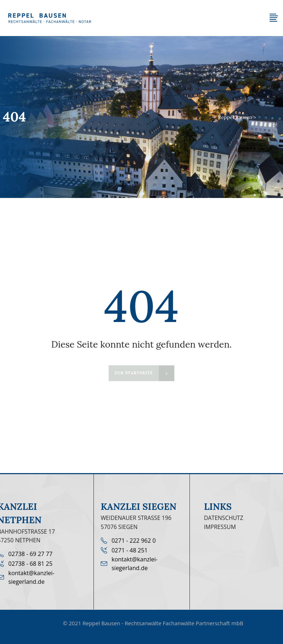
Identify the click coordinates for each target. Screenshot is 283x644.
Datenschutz (224, 518)
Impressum (220, 527)
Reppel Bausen (235, 117)
